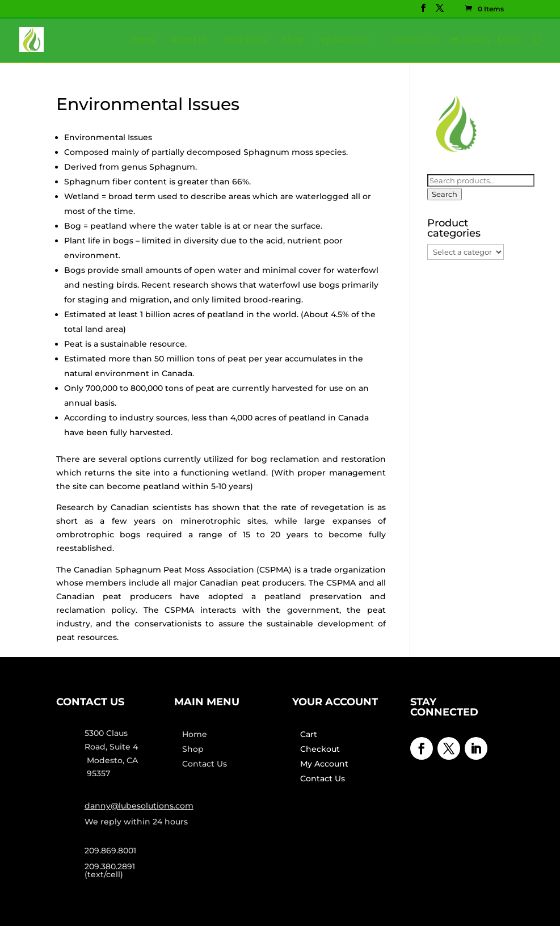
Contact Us (205, 764)
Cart (309, 734)
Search (445, 194)
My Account (343, 40)
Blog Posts (245, 40)
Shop (293, 40)
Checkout (320, 749)
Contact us (416, 40)
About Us (190, 40)
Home (144, 40)
